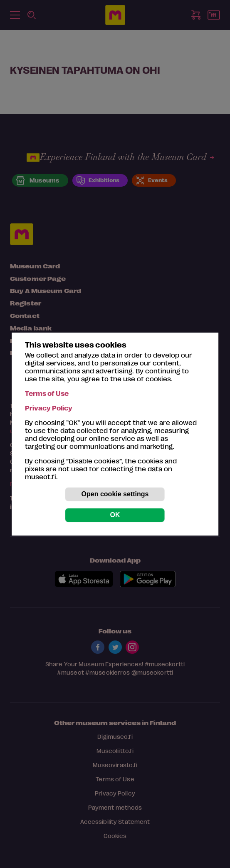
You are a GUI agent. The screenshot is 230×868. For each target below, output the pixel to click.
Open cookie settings (115, 494)
